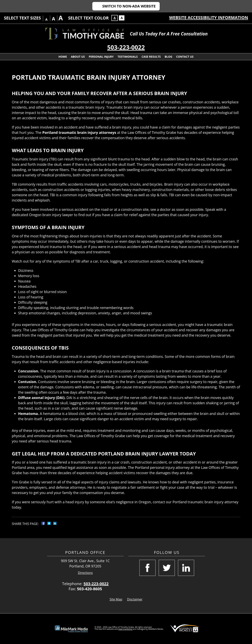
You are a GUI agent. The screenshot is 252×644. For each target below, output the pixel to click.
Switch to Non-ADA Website (129, 6)
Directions (85, 573)
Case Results (151, 57)
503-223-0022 (126, 47)
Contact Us (185, 57)
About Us (78, 57)
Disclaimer (135, 599)
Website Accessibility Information (209, 18)
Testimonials (128, 57)
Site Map (116, 599)
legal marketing (125, 629)
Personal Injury (101, 57)
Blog (168, 57)
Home (63, 57)
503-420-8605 (89, 589)
